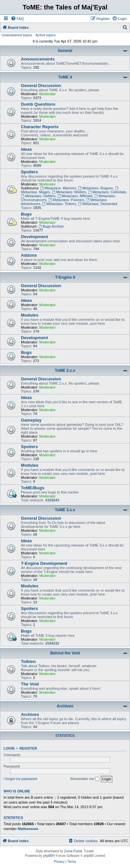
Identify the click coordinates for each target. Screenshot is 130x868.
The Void (30, 684)
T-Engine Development (44, 563)
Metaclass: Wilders (69, 192)
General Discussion (41, 86)
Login (9, 748)
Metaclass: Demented (98, 204)
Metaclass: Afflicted (75, 196)
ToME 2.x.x (65, 371)
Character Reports (40, 127)
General (65, 51)
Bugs (26, 214)
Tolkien (28, 661)
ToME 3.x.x (65, 510)
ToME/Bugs (33, 488)
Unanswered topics (17, 35)
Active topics (46, 35)
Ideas (26, 149)
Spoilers (29, 172)
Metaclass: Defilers (38, 196)
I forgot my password (20, 779)
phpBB (48, 856)
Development (34, 237)
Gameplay (31, 420)
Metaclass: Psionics (66, 200)
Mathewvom (28, 829)
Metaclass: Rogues (95, 188)
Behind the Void (65, 653)
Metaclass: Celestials (107, 192)
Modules (30, 315)
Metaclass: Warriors (58, 188)
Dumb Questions (38, 104)
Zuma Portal (73, 851)
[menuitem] (17, 19)
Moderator (47, 94)
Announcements (38, 59)
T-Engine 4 (65, 277)
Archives (65, 706)
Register (28, 748)
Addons (29, 255)
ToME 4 (65, 77)
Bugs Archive (51, 226)
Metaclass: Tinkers (59, 204)
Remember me (85, 779)
